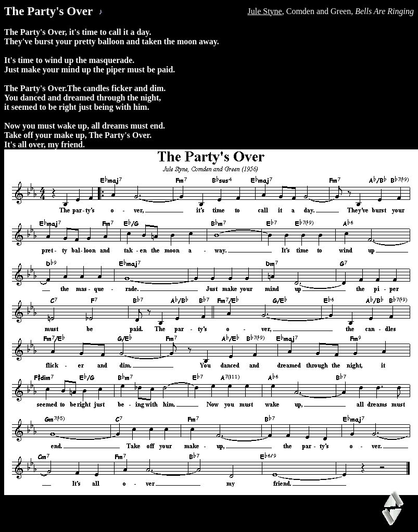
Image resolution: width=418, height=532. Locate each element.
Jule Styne (265, 11)
